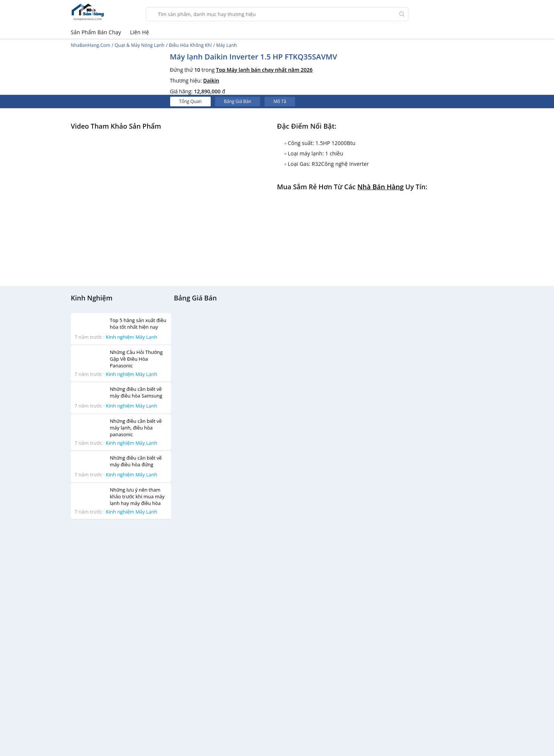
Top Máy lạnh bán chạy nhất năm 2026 (264, 70)
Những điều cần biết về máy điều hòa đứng (136, 461)
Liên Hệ (140, 32)
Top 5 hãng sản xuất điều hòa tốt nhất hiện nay (138, 324)
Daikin (211, 81)
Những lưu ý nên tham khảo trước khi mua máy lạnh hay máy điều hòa (137, 496)
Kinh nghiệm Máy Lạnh (132, 337)
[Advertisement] (121, 637)
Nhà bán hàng (380, 187)
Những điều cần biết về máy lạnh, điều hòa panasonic (136, 428)
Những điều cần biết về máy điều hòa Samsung (136, 392)
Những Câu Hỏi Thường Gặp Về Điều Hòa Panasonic (136, 359)
